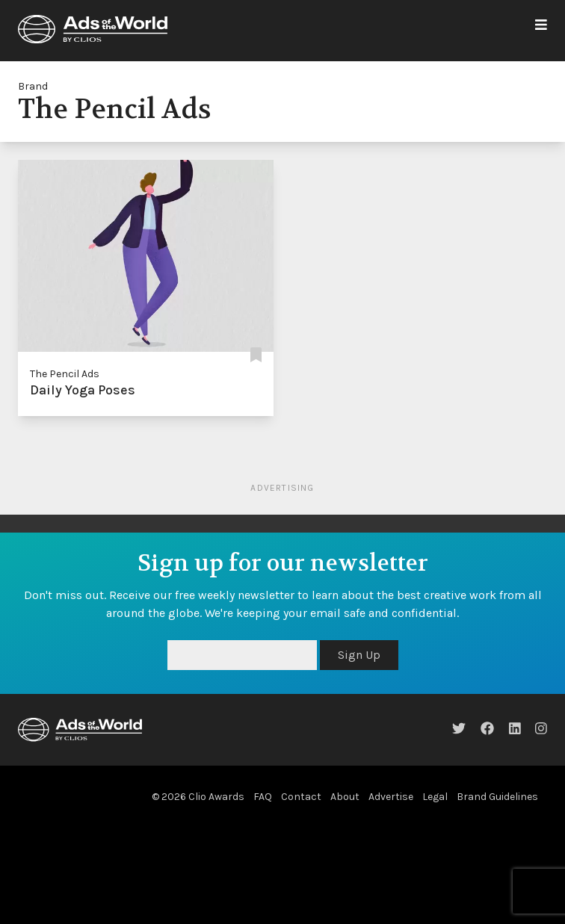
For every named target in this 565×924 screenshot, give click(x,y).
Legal (435, 797)
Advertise (391, 797)
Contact (301, 797)
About (345, 797)
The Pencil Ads (65, 374)
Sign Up (359, 655)
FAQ (263, 797)
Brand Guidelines (497, 797)
